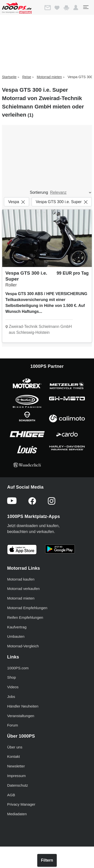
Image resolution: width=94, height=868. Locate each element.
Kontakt (14, 756)
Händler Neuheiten (23, 706)
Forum (13, 725)
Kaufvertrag (17, 627)
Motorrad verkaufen (23, 589)
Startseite (9, 77)
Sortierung (39, 192)
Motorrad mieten (49, 77)
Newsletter (16, 766)
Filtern (47, 860)
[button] (76, 8)
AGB (11, 795)
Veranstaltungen (21, 716)
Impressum (16, 776)
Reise (27, 77)
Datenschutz (18, 785)
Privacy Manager (21, 804)
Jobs (11, 697)
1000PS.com (18, 668)
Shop (11, 677)
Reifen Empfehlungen (25, 617)
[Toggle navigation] (86, 7)
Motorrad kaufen (21, 579)
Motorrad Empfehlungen (27, 608)
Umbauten (16, 636)
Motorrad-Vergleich (23, 646)
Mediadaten (17, 814)
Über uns (15, 747)
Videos (13, 687)
